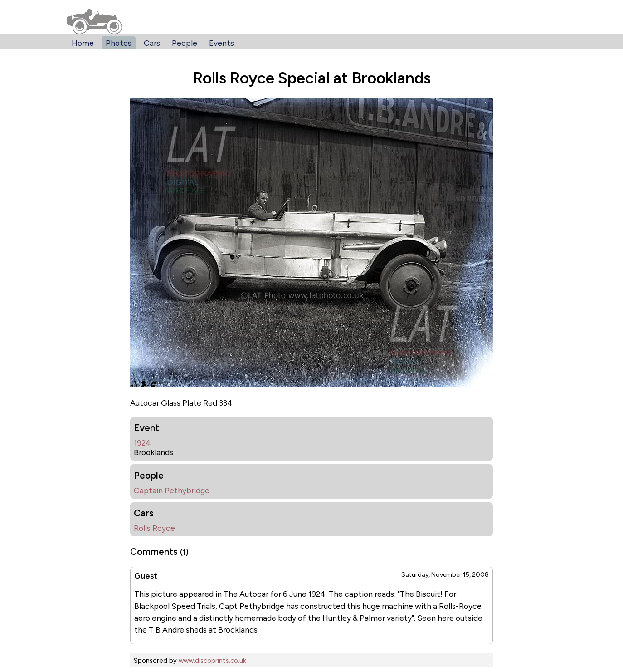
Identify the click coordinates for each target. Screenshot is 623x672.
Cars (152, 43)
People (185, 43)
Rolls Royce (154, 528)
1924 (142, 443)
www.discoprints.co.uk (212, 661)
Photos (119, 43)
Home (83, 43)
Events (221, 43)
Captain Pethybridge (172, 490)
